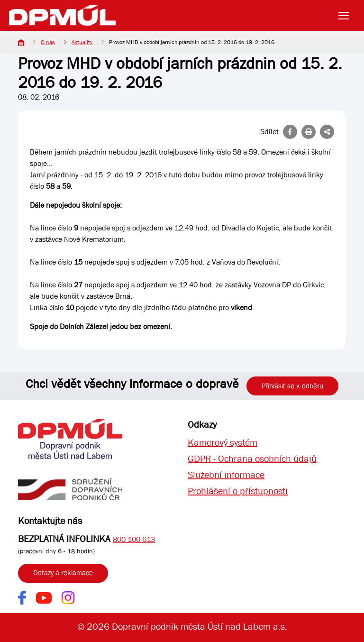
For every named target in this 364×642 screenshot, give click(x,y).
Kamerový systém (223, 443)
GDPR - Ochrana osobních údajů (252, 459)
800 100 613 (134, 539)
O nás (48, 42)
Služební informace (226, 475)
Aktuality (82, 42)
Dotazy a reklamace (63, 573)
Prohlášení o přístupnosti (238, 491)
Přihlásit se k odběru (292, 386)
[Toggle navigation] (346, 16)
